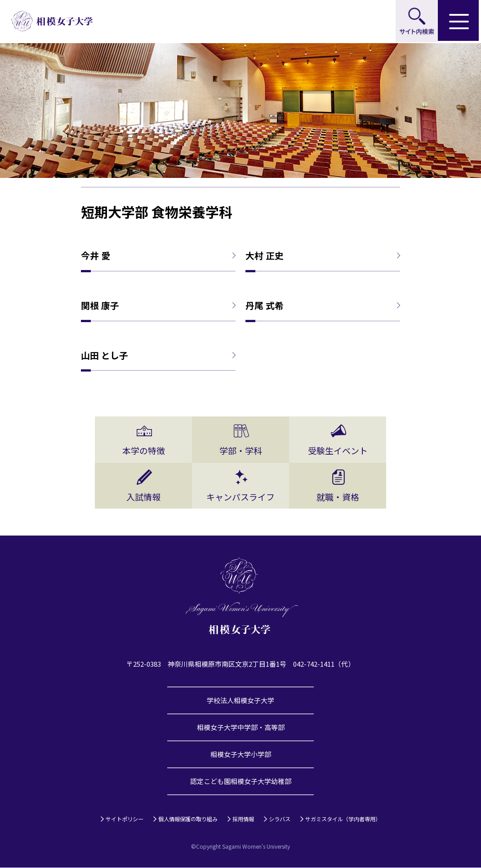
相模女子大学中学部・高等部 (241, 728)
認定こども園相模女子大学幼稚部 (241, 782)
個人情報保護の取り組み (188, 819)
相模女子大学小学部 (241, 755)
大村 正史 (265, 256)
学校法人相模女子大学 (240, 701)
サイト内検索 (416, 22)
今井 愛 (96, 256)
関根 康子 (100, 306)
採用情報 (243, 819)
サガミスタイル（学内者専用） (343, 819)
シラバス (280, 819)
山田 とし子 (105, 355)
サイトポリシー (125, 819)
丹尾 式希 (265, 306)
